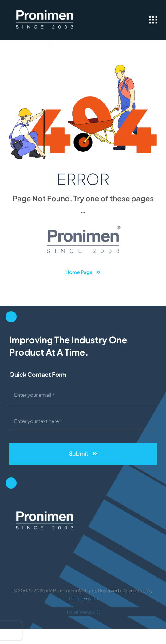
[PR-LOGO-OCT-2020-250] (45, 9)
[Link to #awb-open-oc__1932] (153, 20)
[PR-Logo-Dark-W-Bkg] (83, 228)
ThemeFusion (83, 598)
